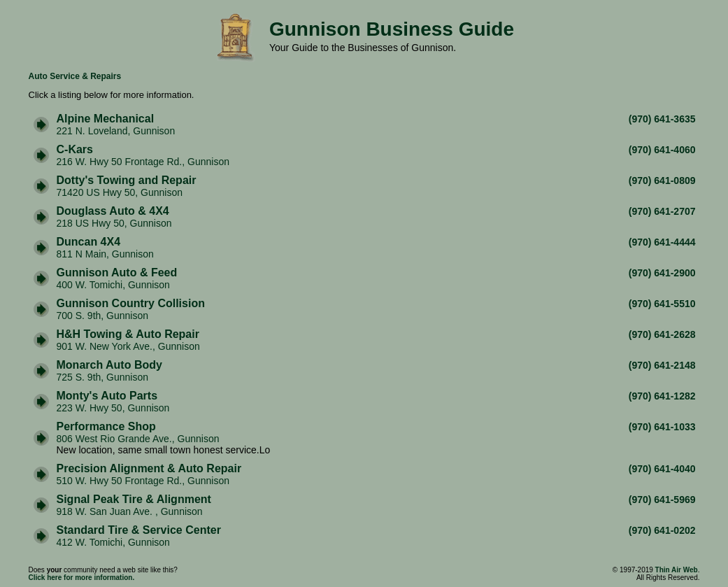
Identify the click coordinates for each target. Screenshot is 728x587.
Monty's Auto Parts (107, 396)
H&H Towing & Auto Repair (128, 334)
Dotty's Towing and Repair (127, 180)
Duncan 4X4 (89, 242)
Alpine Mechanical (106, 119)
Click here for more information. (82, 578)
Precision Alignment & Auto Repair (149, 468)
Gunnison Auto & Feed (117, 273)
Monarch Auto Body (109, 365)
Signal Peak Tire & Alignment (134, 499)
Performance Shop (106, 426)
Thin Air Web (677, 570)
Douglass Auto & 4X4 (113, 211)
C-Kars (75, 149)
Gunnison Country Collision (131, 303)
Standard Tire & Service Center (139, 530)
